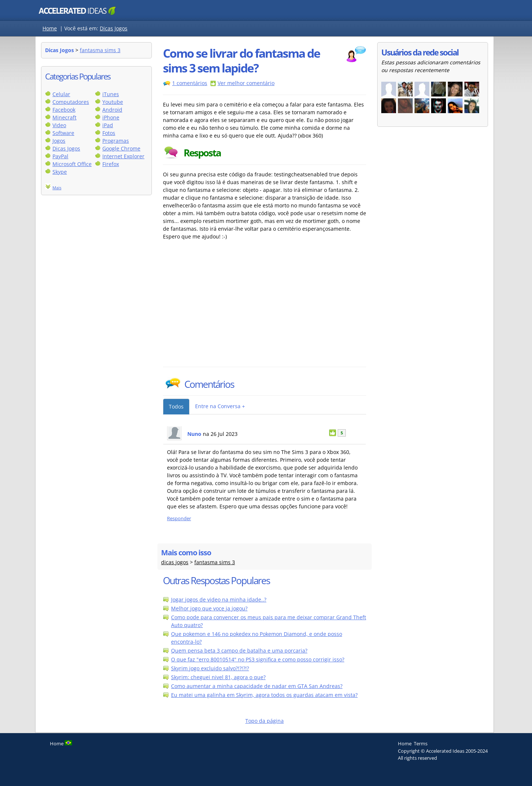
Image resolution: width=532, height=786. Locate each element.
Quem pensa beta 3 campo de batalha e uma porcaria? (239, 651)
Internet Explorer (123, 156)
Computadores (71, 102)
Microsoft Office (72, 164)
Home (50, 28)
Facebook (64, 110)
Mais (57, 188)
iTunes (111, 94)
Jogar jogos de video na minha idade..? (219, 599)
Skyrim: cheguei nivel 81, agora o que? (218, 677)
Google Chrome (121, 148)
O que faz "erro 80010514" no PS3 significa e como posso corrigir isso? (258, 659)
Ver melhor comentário (246, 83)
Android (112, 110)
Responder (179, 519)
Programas (116, 141)
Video (59, 125)
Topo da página (265, 721)
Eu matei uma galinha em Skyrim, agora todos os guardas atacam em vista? (264, 695)
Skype (60, 172)
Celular (61, 94)
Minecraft (64, 117)
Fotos (109, 133)
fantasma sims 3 (100, 50)
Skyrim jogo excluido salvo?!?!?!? (210, 668)
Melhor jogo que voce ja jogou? (209, 608)
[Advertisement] (228, 311)
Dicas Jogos (114, 28)
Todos (176, 406)
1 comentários (190, 83)
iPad (108, 125)
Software (63, 133)
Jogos (59, 141)
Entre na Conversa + (220, 406)
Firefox (111, 164)
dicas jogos (175, 562)
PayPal (60, 156)
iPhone (111, 117)
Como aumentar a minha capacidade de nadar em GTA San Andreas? (257, 686)
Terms (421, 743)
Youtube (113, 102)
